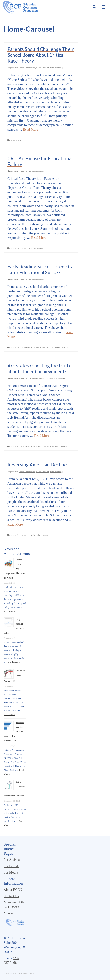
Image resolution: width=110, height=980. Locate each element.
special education (48, 347)
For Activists (12, 860)
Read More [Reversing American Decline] (15, 524)
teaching (65, 347)
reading (19, 140)
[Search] (94, 7)
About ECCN (13, 890)
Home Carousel (42, 68)
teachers (58, 347)
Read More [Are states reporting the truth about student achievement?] (42, 436)
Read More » (9, 611)
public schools (30, 535)
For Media (11, 872)
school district (36, 347)
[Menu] (104, 7)
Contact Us (11, 896)
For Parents (11, 866)
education (13, 248)
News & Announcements (55, 378)
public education (30, 248)
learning (12, 140)
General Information (27, 68)
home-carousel (56, 68)
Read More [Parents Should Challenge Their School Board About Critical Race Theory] (30, 129)
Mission (9, 913)
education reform (24, 446)
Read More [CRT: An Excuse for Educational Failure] (39, 238)
